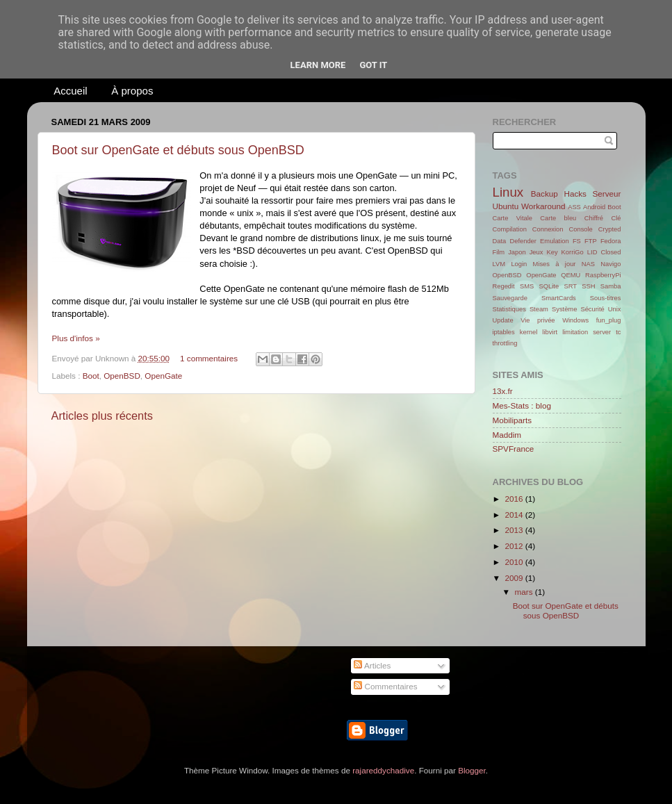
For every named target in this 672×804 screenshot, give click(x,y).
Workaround (543, 206)
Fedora (611, 241)
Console (581, 229)
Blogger (472, 770)
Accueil (70, 91)
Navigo (610, 264)
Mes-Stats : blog (522, 405)
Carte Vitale (513, 218)
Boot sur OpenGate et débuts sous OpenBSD (178, 150)
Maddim (507, 435)
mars (525, 592)
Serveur (607, 194)
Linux (508, 192)
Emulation (555, 241)
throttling (505, 343)
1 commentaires (209, 358)
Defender (523, 241)
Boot (91, 376)
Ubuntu (506, 206)
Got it (373, 65)
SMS (527, 286)
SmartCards (559, 298)
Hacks (575, 194)
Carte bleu (558, 218)
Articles (372, 665)
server (602, 332)
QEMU (571, 275)
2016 (515, 499)
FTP (591, 241)
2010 (515, 562)
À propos (132, 91)
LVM (499, 264)
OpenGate (163, 376)
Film (499, 252)
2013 (515, 530)
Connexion (548, 229)
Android (594, 207)
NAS (588, 264)
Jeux (536, 252)
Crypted (610, 229)
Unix (615, 309)
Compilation (510, 229)
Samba (611, 286)
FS (577, 241)
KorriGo (573, 252)
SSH (588, 286)
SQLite (549, 286)
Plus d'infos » (76, 338)
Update (503, 320)
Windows (575, 320)
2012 (515, 546)
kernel (528, 332)
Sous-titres (606, 298)
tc (618, 332)
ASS (574, 207)
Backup (544, 194)
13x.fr (503, 391)
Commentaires (385, 686)
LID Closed (604, 252)
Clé (616, 218)
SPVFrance (514, 449)
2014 (515, 515)
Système (564, 309)
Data (500, 241)
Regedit (504, 286)
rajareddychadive (383, 770)
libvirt (550, 332)
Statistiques (509, 309)
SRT (570, 286)
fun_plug (609, 320)
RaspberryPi (603, 275)
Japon (517, 252)
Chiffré (594, 218)
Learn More (318, 65)
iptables (504, 332)
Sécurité (592, 309)
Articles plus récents (102, 416)
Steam (539, 309)
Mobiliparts (513, 420)
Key (552, 252)
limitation (575, 332)
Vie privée (538, 320)
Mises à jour (555, 264)
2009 (515, 578)
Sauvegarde (510, 298)
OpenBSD (122, 376)
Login (519, 264)
